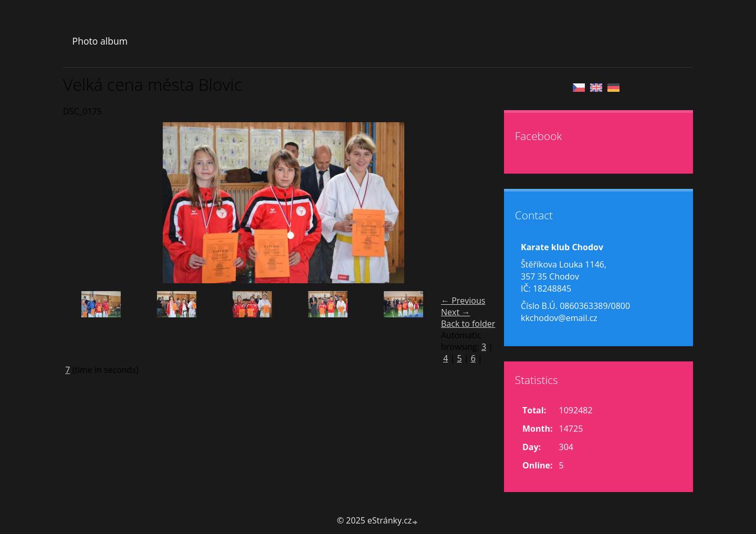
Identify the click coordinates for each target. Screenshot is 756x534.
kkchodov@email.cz (559, 318)
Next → (455, 312)
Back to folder (468, 324)
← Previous (463, 301)
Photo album (100, 41)
